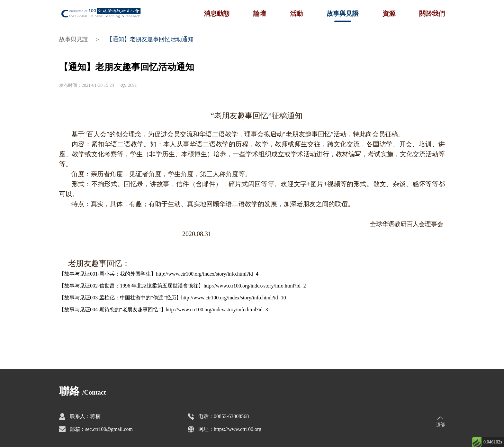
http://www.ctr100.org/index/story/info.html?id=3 (217, 310)
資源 (389, 14)
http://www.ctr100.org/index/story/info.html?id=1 (232, 298)
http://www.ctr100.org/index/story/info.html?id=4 (207, 274)
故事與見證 (343, 14)
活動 (296, 14)
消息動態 (217, 14)
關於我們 (432, 14)
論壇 (260, 14)
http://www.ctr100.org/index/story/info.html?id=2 (255, 286)
